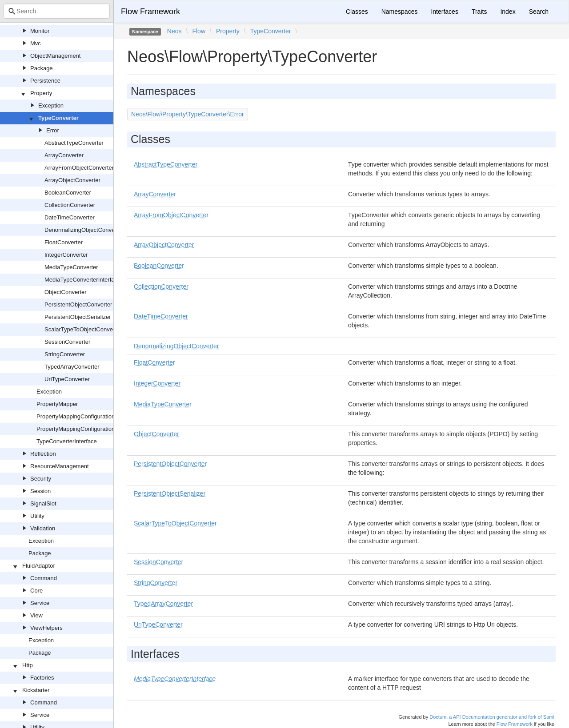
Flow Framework (150, 12)
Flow (199, 31)
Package (42, 68)
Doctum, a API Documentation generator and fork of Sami (492, 717)
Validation (43, 528)
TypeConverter (58, 118)
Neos (174, 31)
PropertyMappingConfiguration (76, 416)
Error (53, 130)
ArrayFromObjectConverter (79, 168)
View (36, 615)
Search (539, 12)
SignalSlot (43, 503)
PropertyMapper (57, 404)
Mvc (36, 43)
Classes (357, 12)
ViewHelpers (46, 628)
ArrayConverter (64, 155)
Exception (51, 105)
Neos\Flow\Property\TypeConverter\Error (188, 114)
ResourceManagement (60, 466)
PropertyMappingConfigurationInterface (87, 429)
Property (41, 93)
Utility (37, 516)
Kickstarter (36, 690)
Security (41, 479)
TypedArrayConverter (72, 367)
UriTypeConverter (67, 379)
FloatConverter (64, 242)
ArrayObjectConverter (72, 180)
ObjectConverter (66, 292)
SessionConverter (67, 342)
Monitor (40, 31)
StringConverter (65, 354)
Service (40, 603)
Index (508, 12)
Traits (479, 12)
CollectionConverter (70, 205)
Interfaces (444, 12)
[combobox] (57, 11)
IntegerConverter (66, 255)
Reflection (43, 454)
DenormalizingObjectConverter (84, 230)
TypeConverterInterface (67, 441)
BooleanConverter (68, 193)
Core (36, 591)
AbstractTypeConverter (74, 143)
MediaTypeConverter (71, 267)
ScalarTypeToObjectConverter (83, 329)
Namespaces (400, 12)
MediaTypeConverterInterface (82, 280)
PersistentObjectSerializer (78, 317)
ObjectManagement (55, 56)
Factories (42, 678)
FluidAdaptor (39, 566)
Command (44, 578)
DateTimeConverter (70, 217)
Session (40, 491)
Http (28, 665)
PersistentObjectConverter (78, 304)
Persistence (45, 81)
